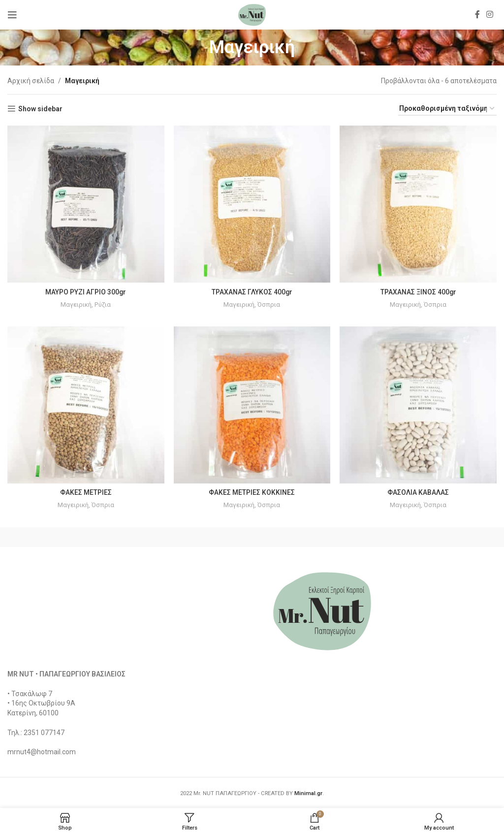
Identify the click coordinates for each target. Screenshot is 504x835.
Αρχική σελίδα (31, 81)
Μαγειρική (76, 304)
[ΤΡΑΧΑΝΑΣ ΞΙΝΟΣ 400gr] (418, 204)
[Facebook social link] (477, 15)
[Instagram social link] (490, 15)
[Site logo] (252, 14)
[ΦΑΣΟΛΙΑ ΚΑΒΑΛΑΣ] (418, 405)
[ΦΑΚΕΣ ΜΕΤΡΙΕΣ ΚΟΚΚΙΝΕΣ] (252, 405)
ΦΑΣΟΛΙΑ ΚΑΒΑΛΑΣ (419, 492)
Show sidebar (40, 109)
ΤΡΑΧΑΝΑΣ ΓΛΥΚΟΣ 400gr (252, 291)
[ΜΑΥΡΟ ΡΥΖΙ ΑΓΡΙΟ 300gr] (86, 204)
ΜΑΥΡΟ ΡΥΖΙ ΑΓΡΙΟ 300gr (86, 291)
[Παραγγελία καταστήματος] (447, 109)
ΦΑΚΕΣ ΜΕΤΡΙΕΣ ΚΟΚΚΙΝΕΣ (252, 492)
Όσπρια (269, 304)
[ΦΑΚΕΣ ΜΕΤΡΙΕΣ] (86, 405)
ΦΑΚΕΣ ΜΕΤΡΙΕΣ (86, 492)
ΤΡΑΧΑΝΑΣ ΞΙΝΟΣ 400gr (418, 291)
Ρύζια (103, 304)
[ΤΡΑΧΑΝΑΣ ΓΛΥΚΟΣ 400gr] (252, 204)
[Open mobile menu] (12, 15)
